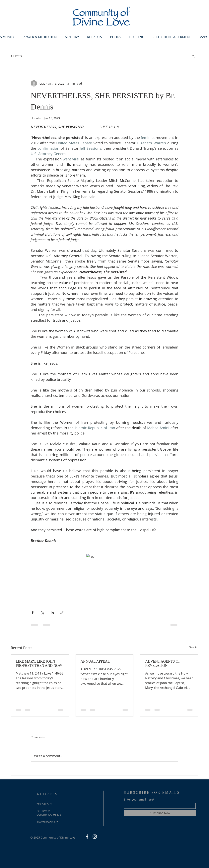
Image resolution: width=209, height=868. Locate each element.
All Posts (16, 56)
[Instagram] (95, 837)
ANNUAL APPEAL (95, 661)
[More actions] (176, 83)
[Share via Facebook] (33, 613)
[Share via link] (62, 613)
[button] (193, 56)
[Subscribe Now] (160, 813)
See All (194, 647)
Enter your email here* (139, 800)
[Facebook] (87, 837)
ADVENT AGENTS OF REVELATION (163, 663)
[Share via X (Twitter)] (42, 613)
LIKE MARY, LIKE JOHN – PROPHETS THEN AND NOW (39, 663)
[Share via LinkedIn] (52, 613)
